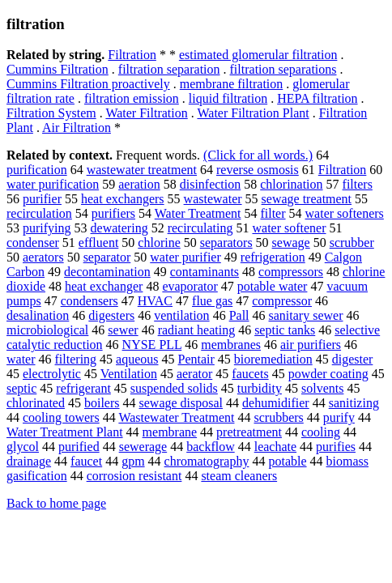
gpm (133, 461)
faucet (86, 461)
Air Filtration (77, 128)
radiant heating (197, 330)
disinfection (211, 184)
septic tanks (285, 330)
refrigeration (273, 257)
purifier (42, 199)
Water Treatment (198, 213)
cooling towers (61, 417)
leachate (275, 447)
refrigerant (83, 388)
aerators (43, 257)
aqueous (137, 359)
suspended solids (174, 388)
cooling (321, 432)
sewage (291, 243)
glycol (23, 447)
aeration (139, 184)
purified (79, 447)
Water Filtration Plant (253, 113)
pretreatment (249, 432)
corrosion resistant (134, 476)
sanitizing (354, 403)
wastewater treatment (142, 170)
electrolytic (52, 374)
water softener (289, 228)
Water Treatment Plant (65, 432)
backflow (211, 447)
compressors (291, 272)
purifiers (113, 213)
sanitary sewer (306, 315)
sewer (123, 330)
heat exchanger (104, 286)
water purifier (185, 257)
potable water (273, 286)
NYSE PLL (152, 345)
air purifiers (311, 345)
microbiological (47, 330)
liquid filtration (228, 98)
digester (353, 359)
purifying (47, 228)
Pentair (196, 359)
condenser (33, 243)
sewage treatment (307, 199)
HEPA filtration (317, 98)
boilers (102, 403)
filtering (76, 359)
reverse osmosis (258, 170)
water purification (53, 184)
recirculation (39, 213)
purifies (336, 447)
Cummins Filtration (58, 69)
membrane (170, 432)
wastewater (213, 199)
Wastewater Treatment (176, 417)
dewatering (119, 228)
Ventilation (129, 374)
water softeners (345, 213)
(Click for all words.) (258, 155)
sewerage (143, 447)
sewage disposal (181, 403)
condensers (89, 301)
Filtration (132, 55)
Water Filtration (146, 113)
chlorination (291, 184)
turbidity (260, 388)
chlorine (159, 243)
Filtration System (51, 113)
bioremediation (273, 359)
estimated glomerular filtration (258, 55)
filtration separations (283, 69)
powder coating (328, 374)
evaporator (190, 286)
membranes (231, 345)
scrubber (352, 243)
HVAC (155, 301)
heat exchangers (123, 199)
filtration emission (132, 98)
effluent (98, 243)
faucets (250, 374)
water (21, 359)
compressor (282, 301)
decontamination (107, 272)
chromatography (207, 461)
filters (358, 184)
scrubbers (279, 417)
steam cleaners (239, 476)
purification (37, 170)
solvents (322, 388)
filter (273, 213)
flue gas (212, 301)
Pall (239, 315)
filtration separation (169, 69)
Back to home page (56, 503)
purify (339, 417)
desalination (38, 315)
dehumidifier (276, 403)
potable (287, 461)
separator (107, 257)
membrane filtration (232, 84)
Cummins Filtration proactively (88, 84)
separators (226, 243)
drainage (29, 461)
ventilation (181, 315)
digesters (111, 315)
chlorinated (36, 403)
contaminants (205, 272)
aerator (194, 374)
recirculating (200, 228)
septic (21, 388)
